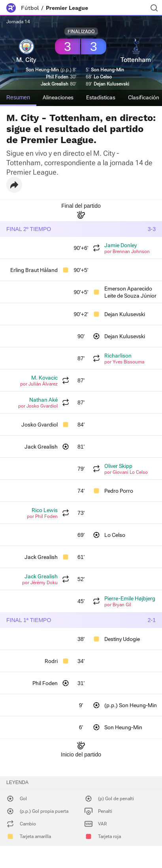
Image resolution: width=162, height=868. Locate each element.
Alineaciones (58, 97)
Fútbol (30, 8)
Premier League (67, 8)
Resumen (18, 97)
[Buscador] (154, 8)
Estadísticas (101, 97)
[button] (14, 185)
